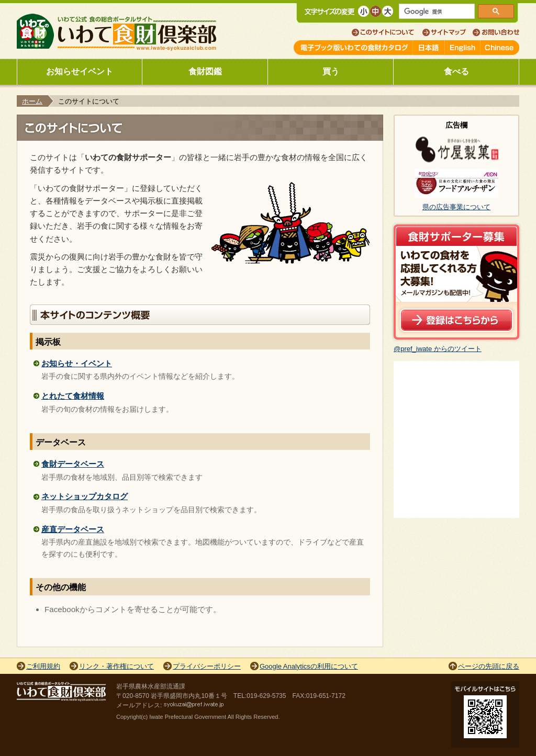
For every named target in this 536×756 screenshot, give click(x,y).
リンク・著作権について (116, 666)
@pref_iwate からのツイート (438, 349)
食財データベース (73, 464)
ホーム (32, 101)
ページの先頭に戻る (489, 666)
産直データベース (73, 529)
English (463, 48)
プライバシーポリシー (207, 666)
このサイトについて (387, 32)
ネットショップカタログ (85, 496)
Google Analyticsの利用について (309, 666)
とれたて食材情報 (73, 396)
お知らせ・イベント (77, 363)
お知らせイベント (80, 71)
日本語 (429, 48)
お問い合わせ (496, 32)
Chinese (500, 48)
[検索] (437, 12)
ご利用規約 (43, 666)
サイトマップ (447, 32)
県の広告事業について (456, 207)
